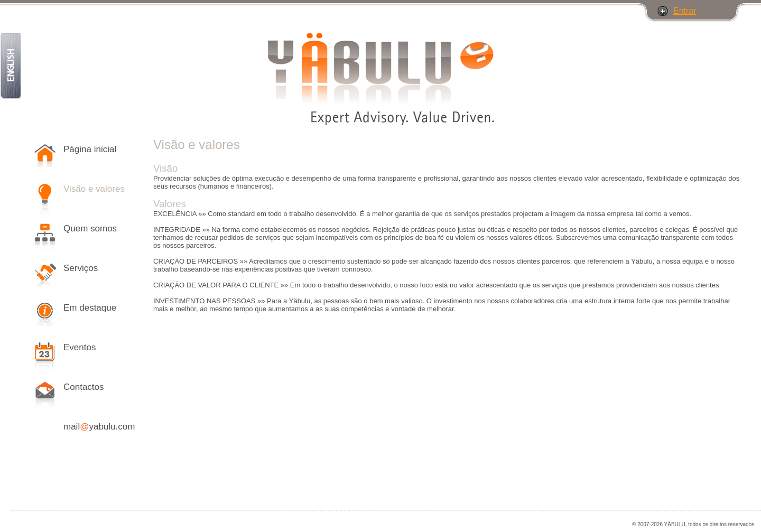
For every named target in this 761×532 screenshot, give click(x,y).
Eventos (80, 347)
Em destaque (90, 308)
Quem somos (90, 228)
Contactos (84, 387)
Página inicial (90, 149)
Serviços (81, 268)
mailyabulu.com (99, 427)
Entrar (685, 11)
